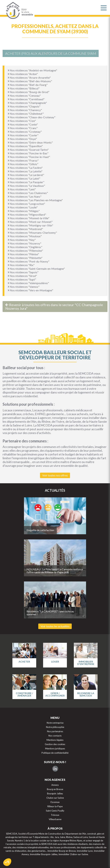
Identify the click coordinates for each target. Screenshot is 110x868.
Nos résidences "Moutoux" (25, 236)
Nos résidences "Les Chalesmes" (28, 193)
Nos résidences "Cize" (22, 121)
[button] (7, 862)
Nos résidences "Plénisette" (25, 258)
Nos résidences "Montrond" (25, 229)
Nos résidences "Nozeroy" (24, 243)
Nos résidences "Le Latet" (24, 178)
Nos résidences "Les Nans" (25, 196)
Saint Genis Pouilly (55, 811)
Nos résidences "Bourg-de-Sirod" (29, 92)
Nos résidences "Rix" (21, 265)
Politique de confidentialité (55, 753)
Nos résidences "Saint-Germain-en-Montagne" (36, 269)
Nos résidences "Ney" (22, 240)
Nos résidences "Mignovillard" (27, 215)
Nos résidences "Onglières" (25, 247)
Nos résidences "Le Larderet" (26, 175)
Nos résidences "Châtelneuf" (26, 114)
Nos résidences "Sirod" (22, 276)
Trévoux (55, 815)
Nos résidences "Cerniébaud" (26, 99)
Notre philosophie (55, 727)
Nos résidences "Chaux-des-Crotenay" (32, 117)
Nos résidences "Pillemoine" (25, 251)
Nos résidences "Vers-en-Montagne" (30, 290)
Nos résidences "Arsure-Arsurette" (29, 78)
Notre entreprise (55, 723)
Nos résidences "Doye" (22, 139)
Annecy (55, 785)
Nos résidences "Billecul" (24, 88)
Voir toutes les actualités (55, 626)
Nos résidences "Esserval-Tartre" (28, 150)
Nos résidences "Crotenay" (25, 132)
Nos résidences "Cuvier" (23, 135)
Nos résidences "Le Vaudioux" (26, 186)
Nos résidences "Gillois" (23, 164)
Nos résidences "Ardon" (23, 74)
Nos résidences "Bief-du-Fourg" (28, 85)
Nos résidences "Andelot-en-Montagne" (32, 70)
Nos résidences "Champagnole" (27, 103)
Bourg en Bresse (55, 789)
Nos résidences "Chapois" (24, 106)
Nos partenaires (55, 731)
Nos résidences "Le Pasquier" (26, 182)
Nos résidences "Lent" (22, 189)
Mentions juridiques (55, 749)
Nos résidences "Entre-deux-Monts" (30, 142)
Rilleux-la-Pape (55, 806)
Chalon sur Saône (55, 798)
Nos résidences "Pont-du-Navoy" (29, 261)
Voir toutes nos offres (55, 475)
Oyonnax (55, 802)
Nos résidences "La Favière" (25, 168)
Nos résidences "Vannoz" (24, 287)
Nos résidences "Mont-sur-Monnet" (30, 222)
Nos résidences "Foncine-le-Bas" (28, 153)
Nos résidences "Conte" (23, 124)
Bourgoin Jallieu (55, 793)
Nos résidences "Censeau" (24, 96)
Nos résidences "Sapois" (23, 272)
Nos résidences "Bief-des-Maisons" (30, 81)
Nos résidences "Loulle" (23, 207)
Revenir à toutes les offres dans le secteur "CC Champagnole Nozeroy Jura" (54, 307)
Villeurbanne (55, 819)
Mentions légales (55, 740)
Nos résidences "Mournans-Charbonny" (32, 233)
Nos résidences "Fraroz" (23, 160)
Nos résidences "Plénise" (23, 254)
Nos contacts (55, 736)
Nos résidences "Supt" (22, 279)
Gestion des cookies (55, 744)
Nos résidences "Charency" (25, 110)
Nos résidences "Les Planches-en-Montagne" (35, 200)
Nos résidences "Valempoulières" (28, 283)
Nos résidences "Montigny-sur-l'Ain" (30, 225)
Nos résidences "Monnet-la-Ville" (29, 218)
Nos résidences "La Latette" (25, 171)
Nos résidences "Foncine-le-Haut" (29, 157)
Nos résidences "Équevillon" (25, 146)
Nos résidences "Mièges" (24, 211)
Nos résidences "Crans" (23, 128)
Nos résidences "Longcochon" (26, 204)
